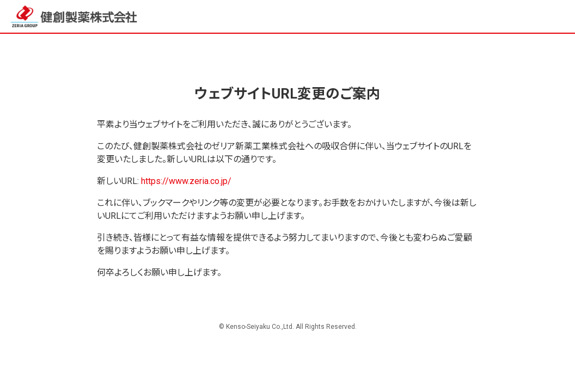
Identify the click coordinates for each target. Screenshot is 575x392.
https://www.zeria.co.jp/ (186, 181)
